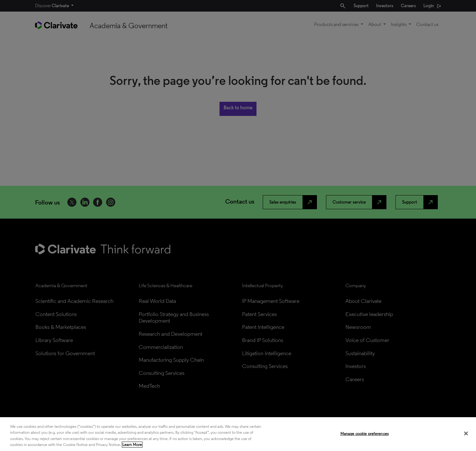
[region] (238, 434)
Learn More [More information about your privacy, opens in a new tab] (132, 445)
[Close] (466, 433)
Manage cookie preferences (365, 434)
